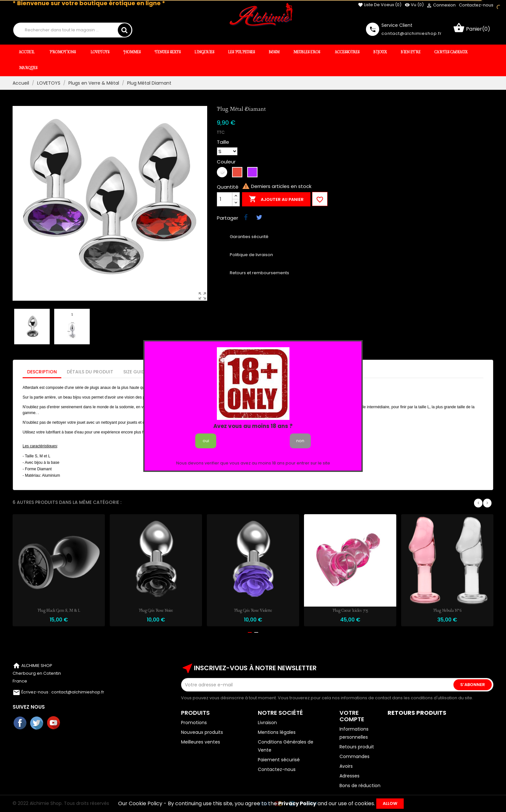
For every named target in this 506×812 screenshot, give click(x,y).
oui (206, 441)
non (300, 441)
